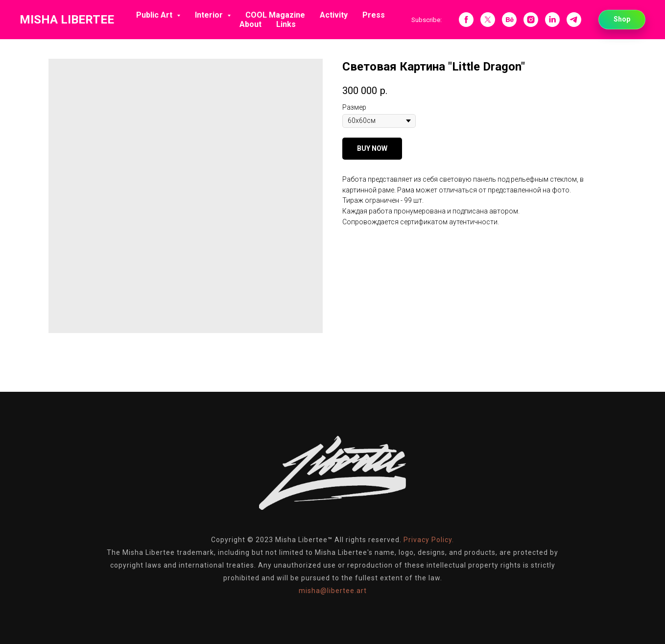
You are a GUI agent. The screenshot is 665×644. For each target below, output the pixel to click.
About (250, 24)
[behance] (509, 20)
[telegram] (574, 20)
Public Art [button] (155, 15)
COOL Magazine (275, 15)
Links (286, 24)
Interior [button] (210, 15)
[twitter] (488, 20)
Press (374, 15)
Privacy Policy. (429, 540)
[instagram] (531, 20)
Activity (334, 15)
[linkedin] (552, 20)
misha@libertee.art (333, 591)
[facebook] (466, 20)
